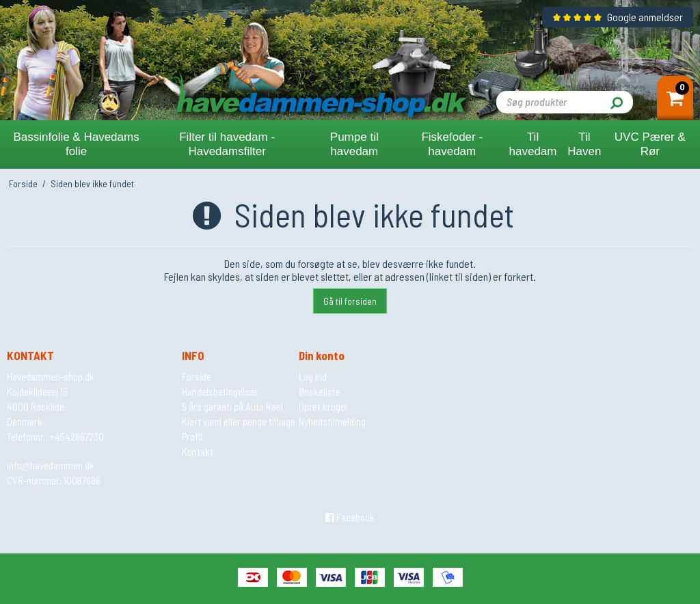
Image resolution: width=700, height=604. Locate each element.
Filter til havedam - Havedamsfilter (227, 144)
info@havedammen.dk (51, 465)
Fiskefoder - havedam (452, 144)
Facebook (350, 517)
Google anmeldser (618, 17)
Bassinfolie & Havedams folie (76, 144)
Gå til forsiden (350, 301)
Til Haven (584, 144)
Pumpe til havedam (354, 144)
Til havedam (533, 144)
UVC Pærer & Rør (650, 144)
